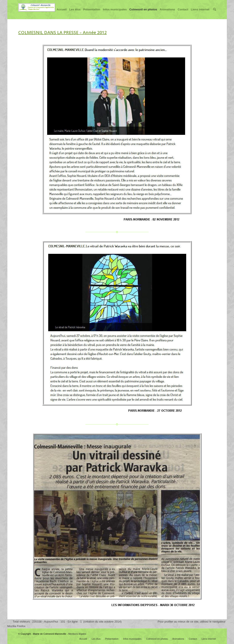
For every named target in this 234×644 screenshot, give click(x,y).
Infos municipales (115, 13)
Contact (183, 13)
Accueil (61, 13)
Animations (167, 13)
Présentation (92, 13)
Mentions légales (77, 634)
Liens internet (200, 13)
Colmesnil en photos (143, 13)
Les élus (75, 13)
